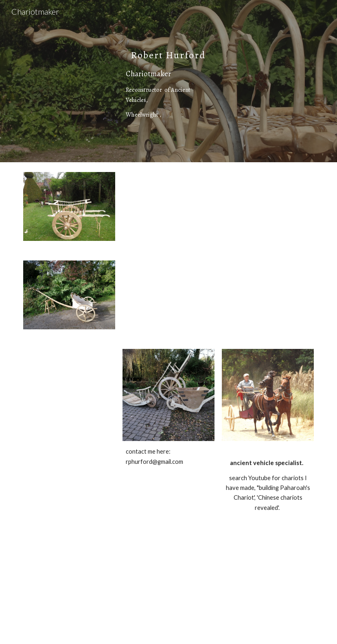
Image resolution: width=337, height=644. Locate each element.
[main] (168, 81)
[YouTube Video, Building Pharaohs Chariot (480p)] (94, 586)
